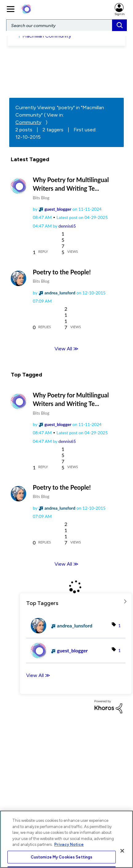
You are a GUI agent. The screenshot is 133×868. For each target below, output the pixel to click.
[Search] (66, 25)
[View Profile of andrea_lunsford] (60, 293)
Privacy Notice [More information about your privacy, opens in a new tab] (69, 844)
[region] (66, 839)
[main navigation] (12, 8)
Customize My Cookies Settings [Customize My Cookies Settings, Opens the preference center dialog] (62, 857)
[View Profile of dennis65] (67, 226)
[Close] (122, 851)
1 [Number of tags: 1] (119, 625)
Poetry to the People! (62, 272)
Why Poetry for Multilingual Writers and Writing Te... (71, 184)
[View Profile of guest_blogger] (58, 209)
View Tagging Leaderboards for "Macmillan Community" (76, 601)
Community (28, 122)
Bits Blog (41, 198)
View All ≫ (66, 349)
